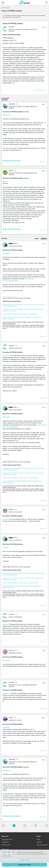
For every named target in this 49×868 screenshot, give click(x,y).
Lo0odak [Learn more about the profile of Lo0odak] (11, 27)
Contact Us (5, 842)
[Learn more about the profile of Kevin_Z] (6, 245)
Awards (39, 842)
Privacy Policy (6, 845)
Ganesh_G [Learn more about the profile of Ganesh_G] (12, 650)
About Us (5, 836)
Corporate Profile (7, 839)
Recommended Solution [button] (12, 161)
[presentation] (5, 29)
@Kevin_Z (6, 356)
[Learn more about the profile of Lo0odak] (6, 29)
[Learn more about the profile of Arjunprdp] (6, 106)
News (38, 839)
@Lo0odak (6, 253)
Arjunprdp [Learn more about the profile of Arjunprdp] (12, 104)
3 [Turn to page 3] (36, 825)
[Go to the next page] (46, 826)
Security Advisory (42, 845)
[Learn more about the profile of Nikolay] (6, 511)
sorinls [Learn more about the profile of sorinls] (11, 718)
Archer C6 (10, 38)
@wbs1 (5, 182)
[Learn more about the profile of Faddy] (6, 172)
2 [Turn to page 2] (25, 825)
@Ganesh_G (7, 115)
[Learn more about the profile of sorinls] (6, 719)
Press (39, 836)
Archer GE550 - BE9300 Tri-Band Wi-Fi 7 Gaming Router (20, 314)
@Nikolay (6, 548)
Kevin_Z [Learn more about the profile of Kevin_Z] (16, 243)
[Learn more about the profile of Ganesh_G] (6, 652)
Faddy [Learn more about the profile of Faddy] (11, 170)
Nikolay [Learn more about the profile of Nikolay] (11, 509)
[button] (3, 3)
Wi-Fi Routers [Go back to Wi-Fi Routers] (6, 8)
